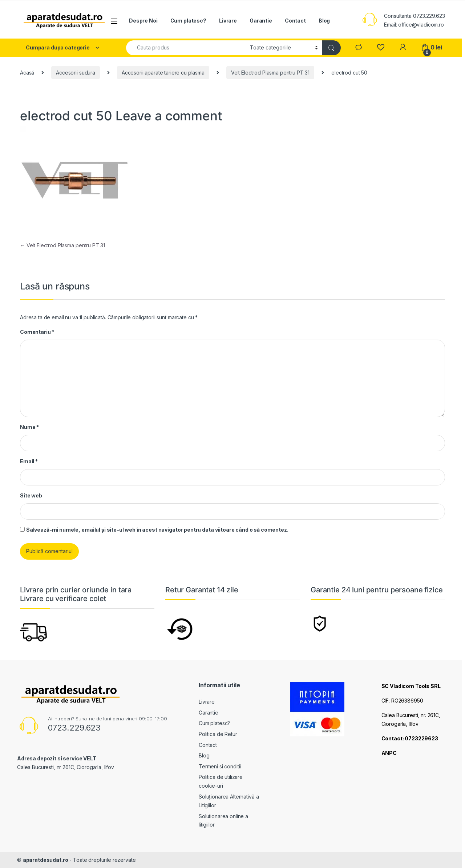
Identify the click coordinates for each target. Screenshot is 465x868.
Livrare (228, 21)
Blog (324, 21)
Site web (31, 495)
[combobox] (186, 48)
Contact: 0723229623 (410, 738)
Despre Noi (143, 21)
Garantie (261, 21)
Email (29, 461)
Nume (29, 427)
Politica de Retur (218, 734)
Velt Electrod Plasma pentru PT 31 (270, 73)
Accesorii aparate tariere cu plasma (163, 73)
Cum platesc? (188, 21)
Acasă (27, 73)
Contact (295, 21)
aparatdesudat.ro (46, 860)
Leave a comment (169, 116)
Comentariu (37, 332)
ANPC (389, 753)
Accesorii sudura (76, 73)
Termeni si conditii (220, 766)
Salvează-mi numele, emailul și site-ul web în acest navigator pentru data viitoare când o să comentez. (157, 530)
